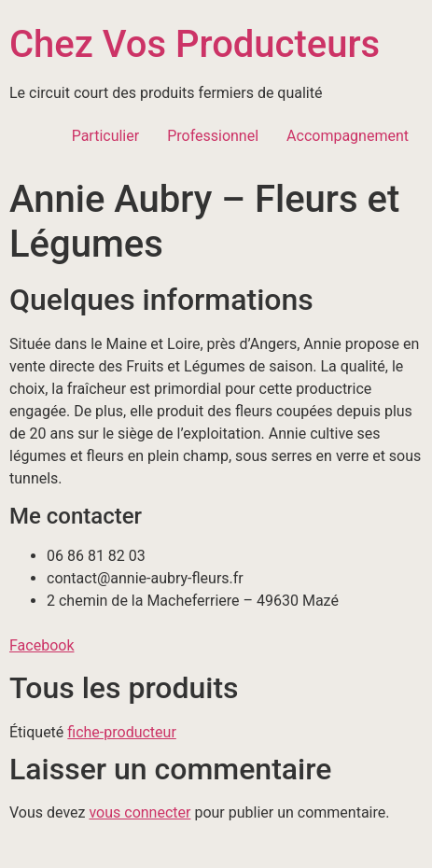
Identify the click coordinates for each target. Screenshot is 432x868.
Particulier (106, 136)
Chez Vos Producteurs (195, 44)
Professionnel (213, 136)
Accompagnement (348, 136)
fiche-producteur (122, 732)
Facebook (42, 645)
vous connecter (139, 812)
